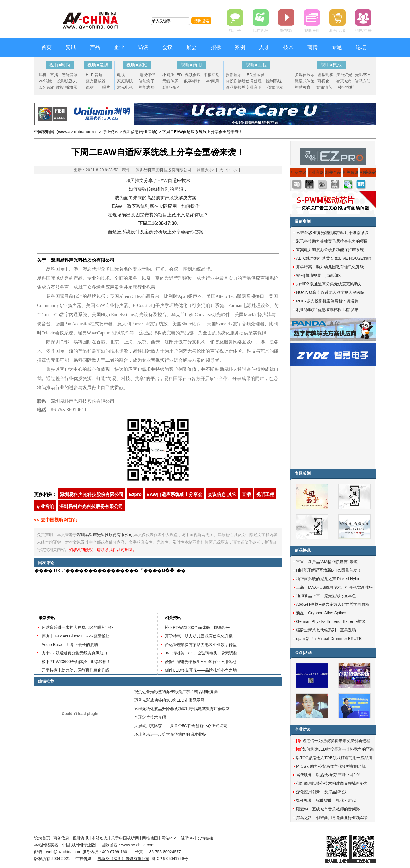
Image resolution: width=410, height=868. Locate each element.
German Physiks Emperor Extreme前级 (331, 621)
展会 (192, 47)
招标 (216, 47)
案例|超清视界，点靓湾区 (319, 275)
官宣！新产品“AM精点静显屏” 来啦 (327, 562)
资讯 (71, 47)
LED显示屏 (254, 75)
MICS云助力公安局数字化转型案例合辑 (331, 766)
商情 (313, 47)
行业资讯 (110, 132)
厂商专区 (298, 172)
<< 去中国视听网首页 (56, 520)
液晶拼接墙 (236, 87)
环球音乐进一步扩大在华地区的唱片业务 (77, 627)
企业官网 (316, 172)
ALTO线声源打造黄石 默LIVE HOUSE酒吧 (334, 258)
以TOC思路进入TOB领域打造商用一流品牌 (334, 758)
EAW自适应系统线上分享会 (175, 494)
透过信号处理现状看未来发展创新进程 (333, 741)
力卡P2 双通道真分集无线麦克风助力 (74, 653)
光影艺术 (363, 75)
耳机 (42, 75)
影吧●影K (171, 87)
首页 (46, 47)
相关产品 (333, 172)
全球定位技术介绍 (150, 717)
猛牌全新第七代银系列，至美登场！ (328, 630)
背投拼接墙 (236, 81)
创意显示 (275, 87)
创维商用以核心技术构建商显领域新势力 (332, 783)
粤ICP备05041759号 (170, 859)
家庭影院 (125, 81)
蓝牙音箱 (46, 87)
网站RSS (170, 838)
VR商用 (212, 81)
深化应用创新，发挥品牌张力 (322, 792)
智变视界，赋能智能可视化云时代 (326, 800)
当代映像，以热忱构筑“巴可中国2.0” (328, 775)
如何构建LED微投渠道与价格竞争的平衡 (335, 749)
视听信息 (131, 132)
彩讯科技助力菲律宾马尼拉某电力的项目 (332, 241)
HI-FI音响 (94, 75)
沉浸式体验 (305, 81)
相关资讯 (173, 618)
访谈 (143, 47)
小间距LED (172, 75)
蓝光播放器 (96, 81)
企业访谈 (303, 729)
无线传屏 (170, 81)
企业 (119, 47)
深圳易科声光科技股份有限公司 (163, 170)
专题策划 (303, 473)
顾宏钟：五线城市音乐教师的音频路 (328, 809)
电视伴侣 (147, 75)
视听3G (187, 838)
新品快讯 (303, 550)
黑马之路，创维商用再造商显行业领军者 (332, 818)
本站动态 (100, 838)
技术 (288, 47)
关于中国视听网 (125, 838)
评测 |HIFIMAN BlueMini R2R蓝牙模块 (76, 636)
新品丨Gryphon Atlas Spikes (321, 613)
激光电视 (125, 87)
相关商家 (368, 172)
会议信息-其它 (222, 494)
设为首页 (42, 838)
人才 (264, 47)
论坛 (361, 47)
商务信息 (61, 838)
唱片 (106, 87)
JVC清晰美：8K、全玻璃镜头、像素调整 (201, 653)
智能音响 (70, 75)
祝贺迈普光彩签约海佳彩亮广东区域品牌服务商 (176, 692)
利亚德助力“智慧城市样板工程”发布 (327, 310)
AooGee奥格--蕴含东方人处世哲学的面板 (333, 604)
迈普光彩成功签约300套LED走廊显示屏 (169, 700)
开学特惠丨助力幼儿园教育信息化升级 (75, 670)
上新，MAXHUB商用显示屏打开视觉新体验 (335, 587)
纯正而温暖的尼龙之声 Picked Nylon (328, 579)
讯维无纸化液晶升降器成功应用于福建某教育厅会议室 (182, 709)
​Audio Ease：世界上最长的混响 (70, 645)
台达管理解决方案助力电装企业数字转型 (201, 645)
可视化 (323, 81)
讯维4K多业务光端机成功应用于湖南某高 (332, 233)
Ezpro (135, 494)
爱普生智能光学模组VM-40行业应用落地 (201, 662)
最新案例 (303, 221)
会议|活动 (303, 652)
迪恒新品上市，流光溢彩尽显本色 (326, 596)
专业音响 (254, 87)
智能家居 (147, 87)
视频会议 (193, 75)
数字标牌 (192, 81)
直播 (54, 75)
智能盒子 (147, 81)
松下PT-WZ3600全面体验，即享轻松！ (76, 662)
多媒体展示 (305, 75)
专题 (337, 47)
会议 (167, 47)
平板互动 (212, 75)
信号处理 (254, 81)
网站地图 (150, 838)
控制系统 (274, 81)
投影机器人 (67, 81)
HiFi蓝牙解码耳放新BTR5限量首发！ (329, 570)
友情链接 (205, 838)
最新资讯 (47, 618)
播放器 (71, 87)
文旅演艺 (324, 87)
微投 (60, 87)
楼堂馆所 (346, 87)
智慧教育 (303, 87)
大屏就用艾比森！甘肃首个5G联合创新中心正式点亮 (181, 726)
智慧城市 (344, 81)
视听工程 (265, 494)
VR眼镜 (45, 81)
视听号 (235, 31)
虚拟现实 (325, 75)
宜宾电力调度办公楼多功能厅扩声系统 (330, 250)
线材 (90, 87)
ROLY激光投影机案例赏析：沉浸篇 (327, 301)
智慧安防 (363, 81)
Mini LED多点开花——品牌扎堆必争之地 (201, 670)
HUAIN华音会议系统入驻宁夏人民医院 (330, 292)
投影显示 (234, 75)
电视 (121, 75)
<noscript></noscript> (157, 589)
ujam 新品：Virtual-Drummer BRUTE (329, 639)
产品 (95, 47)
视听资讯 (81, 838)
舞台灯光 (344, 75)
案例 (240, 47)
